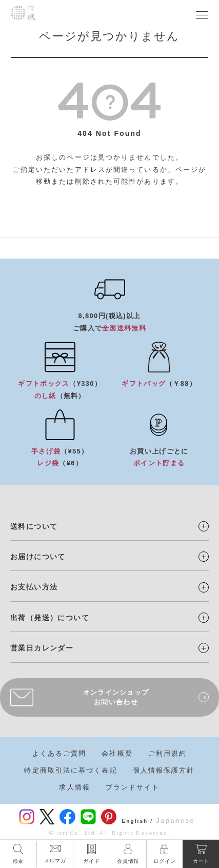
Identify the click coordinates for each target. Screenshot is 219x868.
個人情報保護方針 (164, 770)
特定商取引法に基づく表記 (71, 770)
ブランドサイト (133, 787)
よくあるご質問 (59, 753)
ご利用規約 (168, 753)
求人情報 (74, 787)
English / (137, 821)
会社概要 (117, 753)
